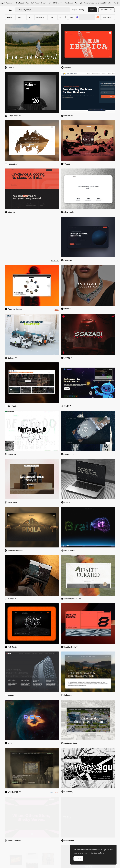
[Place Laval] (88, 720)
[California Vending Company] (88, 92)
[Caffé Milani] (32, 575)
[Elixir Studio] (88, 189)
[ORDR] (88, 575)
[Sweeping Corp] (32, 335)
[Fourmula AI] (32, 285)
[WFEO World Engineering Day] (32, 383)
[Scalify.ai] (88, 383)
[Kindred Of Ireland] (32, 44)
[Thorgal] (88, 141)
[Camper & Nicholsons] (88, 431)
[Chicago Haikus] (88, 817)
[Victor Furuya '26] (32, 92)
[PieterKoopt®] (32, 768)
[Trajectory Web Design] (88, 237)
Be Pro (92, 10)
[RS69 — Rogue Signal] (32, 720)
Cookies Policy (99, 853)
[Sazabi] (88, 335)
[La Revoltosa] (88, 44)
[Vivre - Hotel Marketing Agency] (88, 672)
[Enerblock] (88, 624)
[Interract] (88, 479)
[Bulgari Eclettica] (88, 285)
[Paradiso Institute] (32, 431)
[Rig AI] (32, 189)
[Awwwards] (10, 10)
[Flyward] (32, 141)
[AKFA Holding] (32, 672)
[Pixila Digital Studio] (32, 527)
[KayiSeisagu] (88, 768)
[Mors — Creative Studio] (32, 479)
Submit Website (107, 10)
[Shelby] (32, 817)
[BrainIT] (88, 527)
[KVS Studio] (32, 624)
